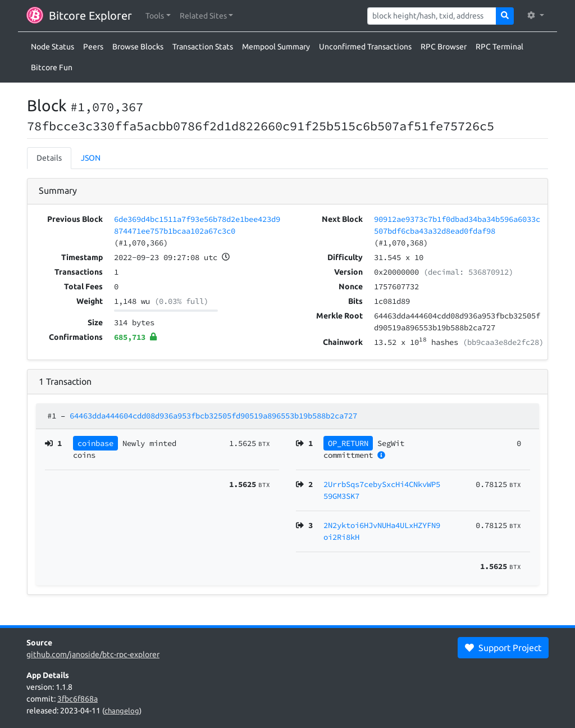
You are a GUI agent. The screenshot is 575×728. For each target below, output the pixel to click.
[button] (158, 16)
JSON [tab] (91, 158)
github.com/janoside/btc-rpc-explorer (93, 654)
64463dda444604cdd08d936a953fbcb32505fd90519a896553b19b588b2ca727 (213, 416)
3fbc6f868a (77, 699)
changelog (122, 711)
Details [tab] (49, 158)
